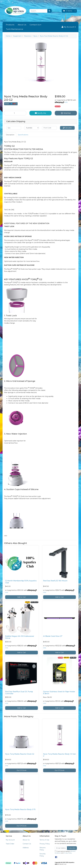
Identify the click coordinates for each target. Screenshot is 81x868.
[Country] (32, 128)
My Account (10, 840)
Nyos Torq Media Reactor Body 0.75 (20, 809)
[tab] (10, 135)
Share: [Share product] (10, 104)
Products (10, 25)
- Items (68, 11)
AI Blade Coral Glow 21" (53, 636)
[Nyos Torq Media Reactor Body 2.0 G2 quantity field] (15, 113)
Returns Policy (43, 849)
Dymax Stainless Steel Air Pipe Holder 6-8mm (59, 693)
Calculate (67, 128)
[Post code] (49, 128)
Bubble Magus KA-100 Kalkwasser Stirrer (20, 637)
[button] (69, 27)
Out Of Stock (22, 770)
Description (10, 135)
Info (66, 102)
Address (26, 848)
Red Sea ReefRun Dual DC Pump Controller (19, 693)
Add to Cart (22, 597)
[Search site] (49, 11)
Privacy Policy (45, 844)
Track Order (10, 844)
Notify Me (40, 113)
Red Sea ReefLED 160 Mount (55, 581)
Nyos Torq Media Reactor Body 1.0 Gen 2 (59, 755)
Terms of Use (44, 840)
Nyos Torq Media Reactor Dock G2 (20, 754)
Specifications (23, 135)
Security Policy (43, 855)
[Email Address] (61, 848)
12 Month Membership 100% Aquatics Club (21, 582)
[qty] (14, 128)
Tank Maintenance (15, 29)
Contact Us (35, 25)
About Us (22, 25)
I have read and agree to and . (65, 852)
